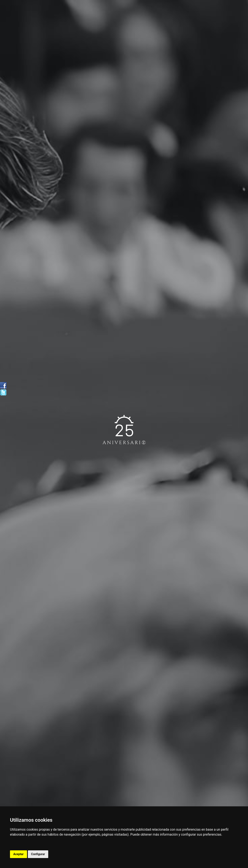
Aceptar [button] (19, 854)
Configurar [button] (38, 854)
